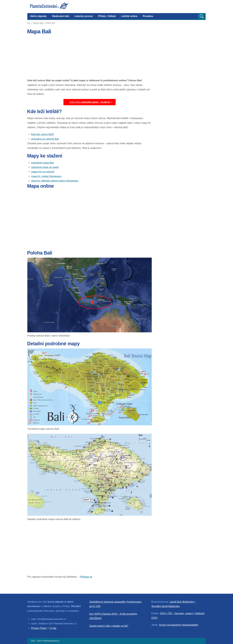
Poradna (148, 16)
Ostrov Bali (38, 23)
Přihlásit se (86, 577)
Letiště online (129, 16)
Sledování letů (61, 16)
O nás (53, 628)
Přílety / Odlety (107, 16)
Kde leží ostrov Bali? (43, 134)
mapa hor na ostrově (43, 172)
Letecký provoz (84, 16)
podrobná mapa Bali (42, 163)
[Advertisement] (90, 57)
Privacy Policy (39, 628)
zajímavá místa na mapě (45, 167)
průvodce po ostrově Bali (45, 139)
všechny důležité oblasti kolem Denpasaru (55, 181)
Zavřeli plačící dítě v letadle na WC (109, 626)
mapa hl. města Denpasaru (46, 176)
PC (29, 23)
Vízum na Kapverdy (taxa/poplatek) (179, 625)
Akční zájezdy (38, 16)
